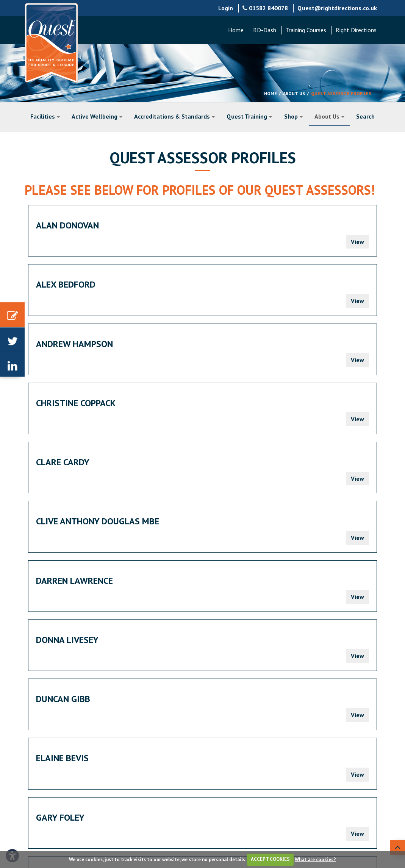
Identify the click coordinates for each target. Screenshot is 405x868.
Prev (58, 641)
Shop (293, 116)
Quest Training (249, 116)
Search (365, 116)
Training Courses (306, 30)
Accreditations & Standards (174, 116)
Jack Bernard (303, 413)
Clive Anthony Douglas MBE (305, 289)
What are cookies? (315, 859)
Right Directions (356, 30)
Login (226, 8)
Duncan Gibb (301, 354)
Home (236, 30)
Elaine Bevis (62, 413)
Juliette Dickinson (196, 531)
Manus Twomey (307, 531)
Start (36, 641)
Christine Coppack (76, 284)
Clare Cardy (181, 284)
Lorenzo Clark (68, 531)
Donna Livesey (186, 354)
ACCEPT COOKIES (270, 859)
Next (105, 641)
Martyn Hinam (246, 590)
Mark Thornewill (75, 590)
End (126, 641)
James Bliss (61, 472)
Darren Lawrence (74, 354)
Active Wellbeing (97, 116)
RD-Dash (265, 30)
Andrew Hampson (312, 225)
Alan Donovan (67, 225)
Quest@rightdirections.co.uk (337, 8)
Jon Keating (299, 472)
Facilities (45, 116)
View (120, 242)
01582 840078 (265, 8)
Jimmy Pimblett (188, 472)
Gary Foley (179, 413)
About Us (294, 93)
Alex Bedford (184, 225)
